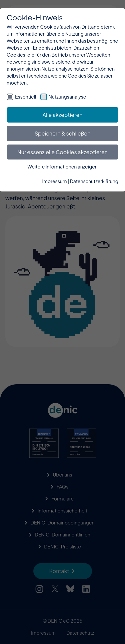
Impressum (55, 181)
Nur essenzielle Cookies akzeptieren (62, 152)
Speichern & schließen (63, 133)
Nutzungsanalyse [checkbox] (67, 97)
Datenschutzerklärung (94, 181)
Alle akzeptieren (63, 115)
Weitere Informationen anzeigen (62, 166)
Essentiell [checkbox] (25, 97)
